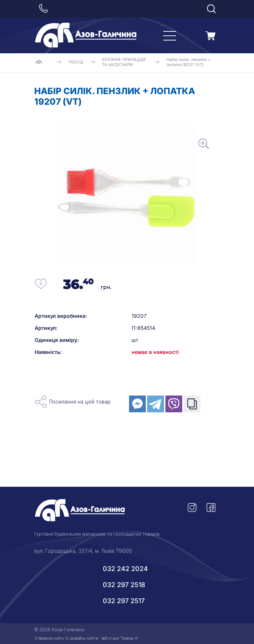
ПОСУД (76, 62)
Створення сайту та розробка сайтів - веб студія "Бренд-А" (87, 638)
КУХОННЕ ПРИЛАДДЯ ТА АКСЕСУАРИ (124, 62)
